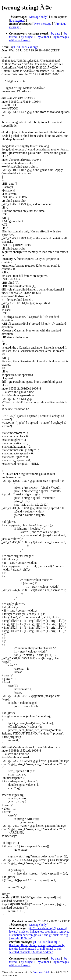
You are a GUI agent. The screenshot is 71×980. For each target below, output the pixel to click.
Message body (38, 17)
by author (43, 37)
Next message (43, 24)
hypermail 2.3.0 (41, 972)
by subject (27, 37)
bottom (20, 20)
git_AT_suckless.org (24, 47)
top (12, 20)
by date (56, 33)
